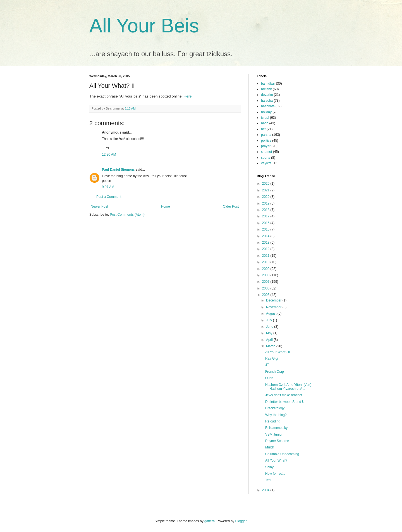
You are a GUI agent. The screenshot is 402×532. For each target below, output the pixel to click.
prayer (266, 146)
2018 (266, 210)
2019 (266, 203)
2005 (266, 295)
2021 (266, 190)
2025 (266, 184)
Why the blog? (276, 415)
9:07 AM (108, 187)
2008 (266, 275)
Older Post (231, 206)
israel (265, 118)
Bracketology (275, 408)
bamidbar (268, 84)
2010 (266, 262)
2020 (266, 197)
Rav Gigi (272, 358)
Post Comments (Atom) (127, 215)
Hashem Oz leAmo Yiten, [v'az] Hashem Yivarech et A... (288, 387)
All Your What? (276, 460)
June (270, 327)
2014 (266, 236)
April (270, 340)
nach (265, 123)
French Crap (275, 372)
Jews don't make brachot (284, 395)
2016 (266, 223)
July (270, 320)
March (271, 346)
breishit (266, 89)
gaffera (210, 521)
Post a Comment (109, 197)
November (274, 307)
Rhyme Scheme (277, 441)
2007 (266, 282)
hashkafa (268, 106)
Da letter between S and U (285, 402)
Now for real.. (275, 474)
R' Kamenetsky (276, 428)
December (274, 300)
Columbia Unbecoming (282, 454)
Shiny (269, 467)
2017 (266, 216)
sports (266, 158)
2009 (266, 269)
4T (267, 365)
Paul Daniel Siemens (118, 170)
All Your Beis (144, 26)
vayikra (266, 163)
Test (268, 480)
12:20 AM (109, 155)
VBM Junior (274, 434)
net (263, 129)
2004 (266, 490)
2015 (266, 229)
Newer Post (99, 206)
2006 (266, 288)
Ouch (269, 378)
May (270, 333)
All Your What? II (278, 352)
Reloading (273, 421)
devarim (267, 95)
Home (166, 206)
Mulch (270, 447)
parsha (266, 135)
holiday (266, 112)
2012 (266, 249)
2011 (266, 256)
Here (188, 96)
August (272, 313)
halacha (267, 101)
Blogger (241, 521)
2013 (266, 243)
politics (266, 141)
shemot (266, 152)
